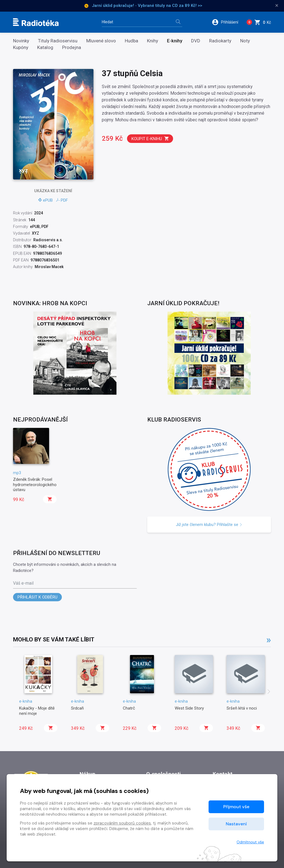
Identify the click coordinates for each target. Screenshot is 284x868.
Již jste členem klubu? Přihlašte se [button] (209, 525)
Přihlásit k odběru (37, 597)
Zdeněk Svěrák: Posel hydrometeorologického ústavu (35, 485)
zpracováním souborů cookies (122, 823)
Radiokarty (220, 41)
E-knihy (175, 41)
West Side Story (189, 708)
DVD (196, 41)
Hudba (131, 41)
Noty (245, 41)
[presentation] (269, 692)
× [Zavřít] (277, 6)
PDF (62, 200)
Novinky (21, 41)
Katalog (45, 47)
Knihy (153, 41)
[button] (227, 22)
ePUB (45, 200)
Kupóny (21, 47)
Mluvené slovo (101, 41)
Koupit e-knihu (150, 139)
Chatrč (129, 708)
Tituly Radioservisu (58, 41)
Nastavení (236, 824)
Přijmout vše (236, 807)
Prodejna (72, 47)
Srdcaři (77, 708)
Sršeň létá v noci (242, 708)
